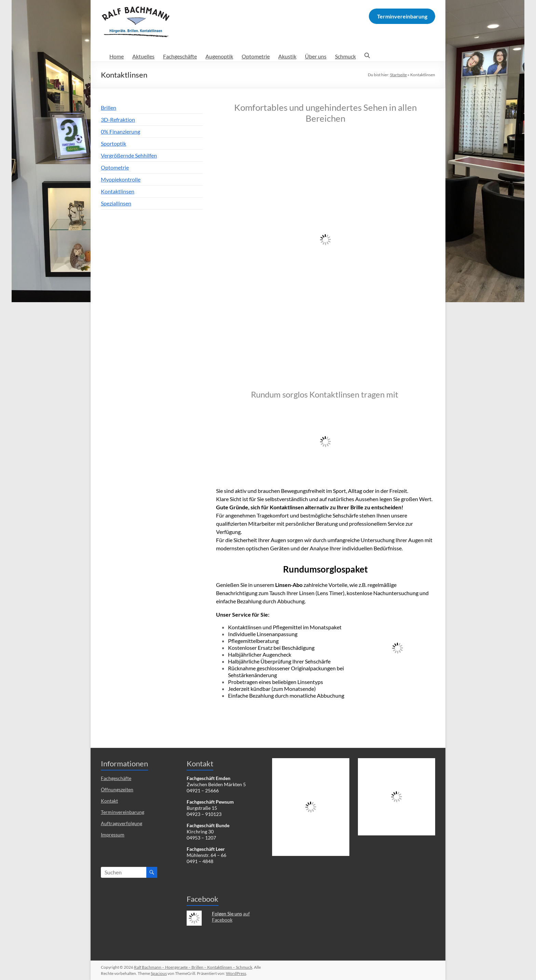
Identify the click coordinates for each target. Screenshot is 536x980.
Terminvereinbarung (123, 812)
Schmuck (345, 56)
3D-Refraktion (118, 119)
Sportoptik (113, 143)
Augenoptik (219, 56)
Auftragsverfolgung (122, 823)
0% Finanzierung (120, 131)
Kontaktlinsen (118, 191)
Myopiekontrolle (121, 179)
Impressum (113, 835)
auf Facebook (231, 917)
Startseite (398, 75)
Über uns (316, 56)
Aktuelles (143, 56)
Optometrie (256, 56)
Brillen (109, 108)
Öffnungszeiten (117, 789)
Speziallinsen (116, 203)
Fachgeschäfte (180, 56)
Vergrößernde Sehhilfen (129, 155)
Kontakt (109, 801)
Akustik (287, 56)
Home (117, 56)
